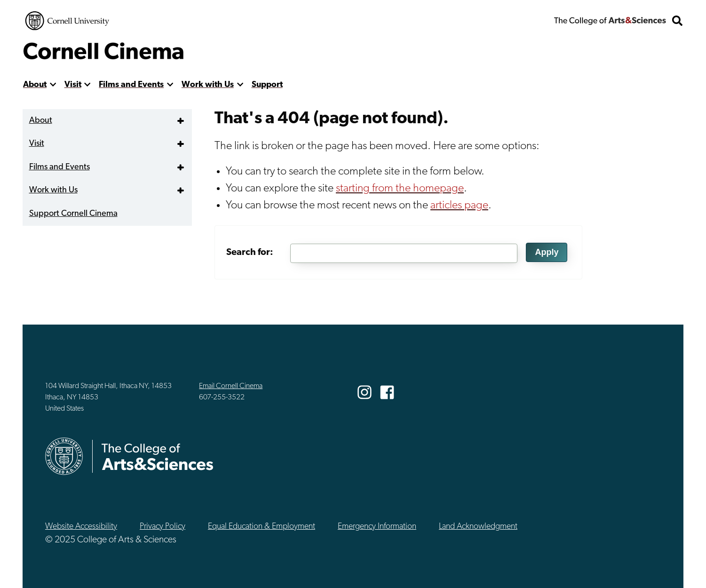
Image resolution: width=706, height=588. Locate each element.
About (35, 85)
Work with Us (208, 85)
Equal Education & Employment (262, 527)
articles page (459, 206)
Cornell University (67, 21)
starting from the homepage (400, 189)
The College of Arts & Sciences (610, 21)
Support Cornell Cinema (73, 214)
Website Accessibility (81, 527)
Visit (73, 85)
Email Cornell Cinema (231, 386)
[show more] (53, 85)
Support (267, 85)
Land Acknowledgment (478, 527)
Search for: (250, 253)
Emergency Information (377, 527)
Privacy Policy (163, 527)
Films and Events (131, 85)
